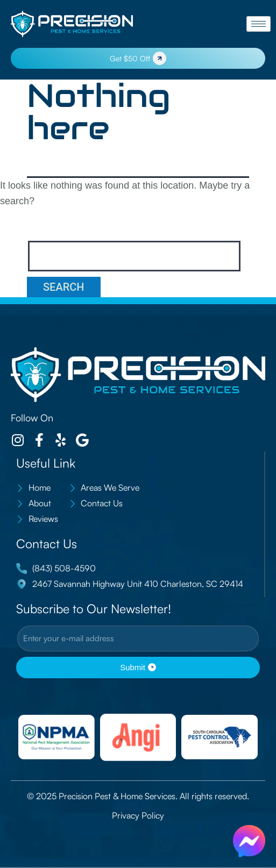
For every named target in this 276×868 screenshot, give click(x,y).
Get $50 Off (138, 58)
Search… (52, 227)
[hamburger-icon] (259, 24)
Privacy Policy (138, 815)
